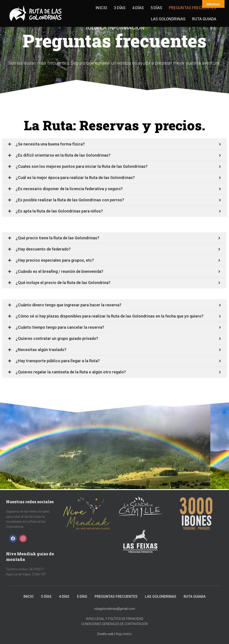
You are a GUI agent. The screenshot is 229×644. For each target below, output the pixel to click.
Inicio (101, 8)
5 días (156, 8)
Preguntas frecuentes (193, 8)
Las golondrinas (168, 19)
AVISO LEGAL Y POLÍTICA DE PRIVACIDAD (115, 619)
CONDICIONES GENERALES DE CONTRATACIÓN (114, 624)
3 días (120, 8)
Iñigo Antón (124, 634)
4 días (138, 8)
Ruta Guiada (204, 19)
